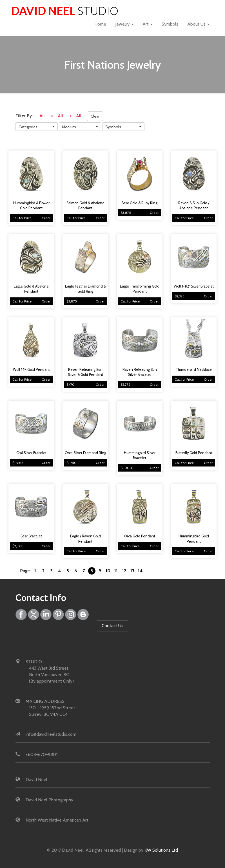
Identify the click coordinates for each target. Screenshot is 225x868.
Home (100, 24)
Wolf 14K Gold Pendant (31, 370)
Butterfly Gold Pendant (194, 453)
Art (148, 24)
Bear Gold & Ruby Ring (140, 203)
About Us (198, 24)
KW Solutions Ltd (161, 850)
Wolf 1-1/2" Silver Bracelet (194, 286)
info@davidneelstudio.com (51, 734)
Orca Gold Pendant (140, 536)
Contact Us (112, 626)
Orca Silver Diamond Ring (85, 453)
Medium (69, 127)
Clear (95, 116)
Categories (28, 127)
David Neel (65, 11)
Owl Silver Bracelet (31, 453)
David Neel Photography (49, 800)
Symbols (170, 24)
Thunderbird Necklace (194, 370)
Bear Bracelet (31, 536)
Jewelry (124, 24)
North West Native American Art (57, 820)
